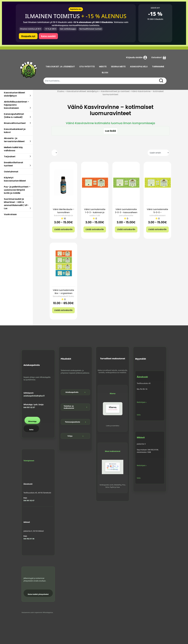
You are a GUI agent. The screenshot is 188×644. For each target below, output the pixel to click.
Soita (31, 430)
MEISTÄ (103, 67)
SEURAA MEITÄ (118, 67)
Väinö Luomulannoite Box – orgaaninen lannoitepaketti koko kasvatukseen (63, 295)
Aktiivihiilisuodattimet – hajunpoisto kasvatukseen (16, 105)
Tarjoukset (10, 157)
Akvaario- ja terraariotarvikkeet (14, 140)
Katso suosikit (48, 36)
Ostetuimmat (11, 172)
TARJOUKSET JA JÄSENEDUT (60, 67)
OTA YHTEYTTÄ (87, 67)
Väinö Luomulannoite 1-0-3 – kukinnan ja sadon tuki (95, 212)
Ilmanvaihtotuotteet (15, 123)
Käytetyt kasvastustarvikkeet (15, 179)
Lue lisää (110, 131)
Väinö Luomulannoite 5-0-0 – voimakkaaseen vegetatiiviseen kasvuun (157, 216)
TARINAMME (158, 67)
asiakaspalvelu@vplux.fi (34, 396)
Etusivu (61, 91)
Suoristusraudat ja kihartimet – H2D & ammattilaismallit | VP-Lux (16, 204)
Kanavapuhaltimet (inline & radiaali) (14, 116)
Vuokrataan (10, 214)
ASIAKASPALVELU (139, 67)
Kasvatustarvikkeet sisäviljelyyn (14, 94)
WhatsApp (32, 421)
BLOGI (105, 73)
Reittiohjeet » (142, 402)
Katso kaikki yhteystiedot (38, 594)
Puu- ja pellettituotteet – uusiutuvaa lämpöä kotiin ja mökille (17, 190)
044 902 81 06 (29, 539)
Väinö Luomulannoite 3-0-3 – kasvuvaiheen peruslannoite (126, 212)
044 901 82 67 (29, 407)
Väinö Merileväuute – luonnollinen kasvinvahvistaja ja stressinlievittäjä (63, 214)
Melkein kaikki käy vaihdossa (13, 149)
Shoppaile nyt (28, 36)
